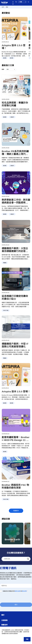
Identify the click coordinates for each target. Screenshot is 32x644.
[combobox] (16, 559)
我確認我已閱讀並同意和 (15, 591)
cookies (12, 630)
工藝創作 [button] (12, 117)
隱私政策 (24, 591)
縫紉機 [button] (5, 117)
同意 (27, 639)
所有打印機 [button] (6, 310)
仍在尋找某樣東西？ (16, 553)
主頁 (3, 7)
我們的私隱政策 (13, 634)
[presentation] (13, 597)
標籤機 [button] (5, 263)
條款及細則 (18, 591)
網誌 (7, 7)
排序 (3, 69)
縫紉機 (5, 58)
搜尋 (28, 2)
